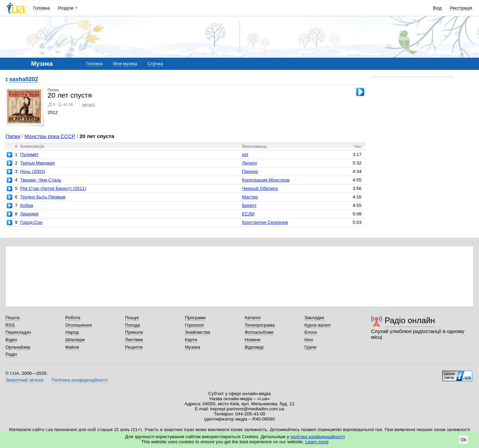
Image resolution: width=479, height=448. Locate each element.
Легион (250, 163)
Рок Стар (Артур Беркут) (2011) (53, 188)
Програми (195, 318)
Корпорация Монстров (266, 180)
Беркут (249, 205)
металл (89, 104)
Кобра (26, 205)
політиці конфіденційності (318, 437)
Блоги (311, 332)
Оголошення (78, 325)
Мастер (250, 197)
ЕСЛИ (248, 214)
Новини (253, 340)
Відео (11, 340)
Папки (13, 136)
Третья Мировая (37, 163)
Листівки (134, 340)
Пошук (132, 318)
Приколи (134, 332)
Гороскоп (194, 325)
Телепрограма (260, 325)
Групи (310, 347)
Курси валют (318, 325)
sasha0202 (24, 80)
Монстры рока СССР (50, 136)
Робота (73, 318)
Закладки (314, 318)
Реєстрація (461, 8)
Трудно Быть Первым (43, 197)
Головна (42, 8)
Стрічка (155, 64)
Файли (72, 347)
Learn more (317, 442)
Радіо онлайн (410, 320)
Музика (192, 347)
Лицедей (29, 214)
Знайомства (197, 332)
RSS (10, 325)
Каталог (253, 318)
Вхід (438, 8)
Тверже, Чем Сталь (41, 180)
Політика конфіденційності (80, 380)
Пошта (12, 318)
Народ (72, 332)
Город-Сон (31, 222)
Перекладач (18, 332)
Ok (464, 440)
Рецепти (134, 347)
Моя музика (125, 64)
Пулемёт (29, 154)
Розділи (66, 8)
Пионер (250, 171)
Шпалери (75, 340)
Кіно (309, 340)
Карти (191, 340)
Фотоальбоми (259, 332)
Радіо (11, 354)
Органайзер (18, 347)
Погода (132, 325)
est (245, 154)
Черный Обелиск (260, 188)
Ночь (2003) (32, 171)
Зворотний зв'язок (24, 380)
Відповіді (254, 347)
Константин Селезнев (265, 222)
